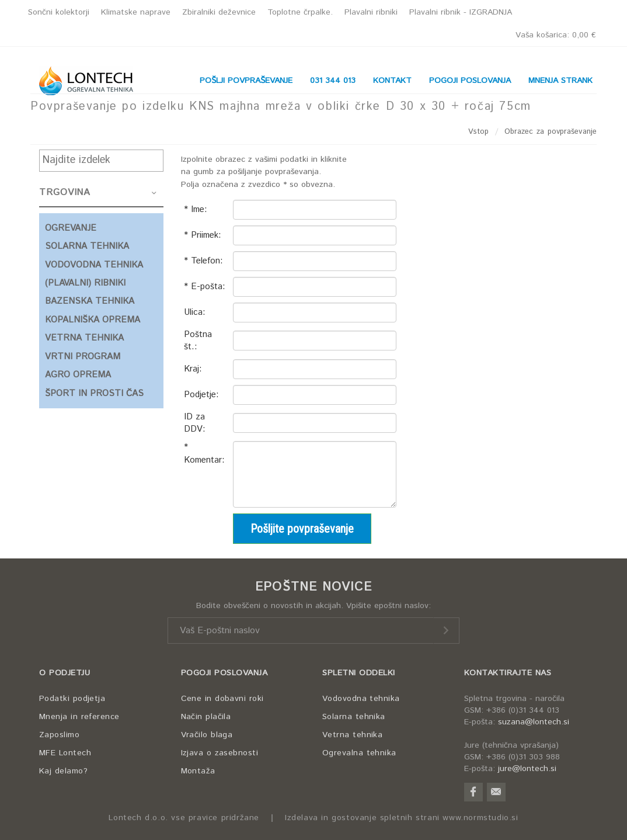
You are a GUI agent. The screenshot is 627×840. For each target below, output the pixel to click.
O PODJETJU (65, 673)
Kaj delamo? (63, 771)
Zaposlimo (59, 735)
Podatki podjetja (72, 699)
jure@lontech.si (527, 769)
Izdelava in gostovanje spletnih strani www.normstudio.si (402, 818)
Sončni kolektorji (59, 12)
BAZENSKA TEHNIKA (90, 301)
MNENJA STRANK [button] (560, 81)
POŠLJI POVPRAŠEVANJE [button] (246, 81)
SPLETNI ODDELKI (359, 673)
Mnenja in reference (79, 717)
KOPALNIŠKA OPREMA (93, 320)
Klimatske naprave (136, 12)
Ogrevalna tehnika (359, 753)
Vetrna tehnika (352, 735)
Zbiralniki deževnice (219, 12)
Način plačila (206, 717)
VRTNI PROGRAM (83, 357)
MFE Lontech (65, 753)
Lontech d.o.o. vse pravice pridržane (184, 818)
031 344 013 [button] (333, 81)
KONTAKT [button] (392, 81)
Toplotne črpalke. (300, 12)
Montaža (198, 771)
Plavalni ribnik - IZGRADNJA (461, 12)
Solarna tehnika (354, 717)
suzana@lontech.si (534, 722)
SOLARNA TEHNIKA (87, 246)
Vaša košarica (556, 35)
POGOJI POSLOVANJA (224, 673)
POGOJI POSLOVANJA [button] (470, 81)
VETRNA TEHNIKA (84, 338)
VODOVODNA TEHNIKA (94, 265)
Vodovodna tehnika (361, 699)
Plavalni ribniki (371, 12)
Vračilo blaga (207, 735)
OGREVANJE (71, 228)
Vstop (479, 132)
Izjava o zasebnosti (220, 753)
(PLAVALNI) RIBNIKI (85, 283)
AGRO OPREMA (78, 375)
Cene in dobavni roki (222, 699)
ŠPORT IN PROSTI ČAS (94, 393)
